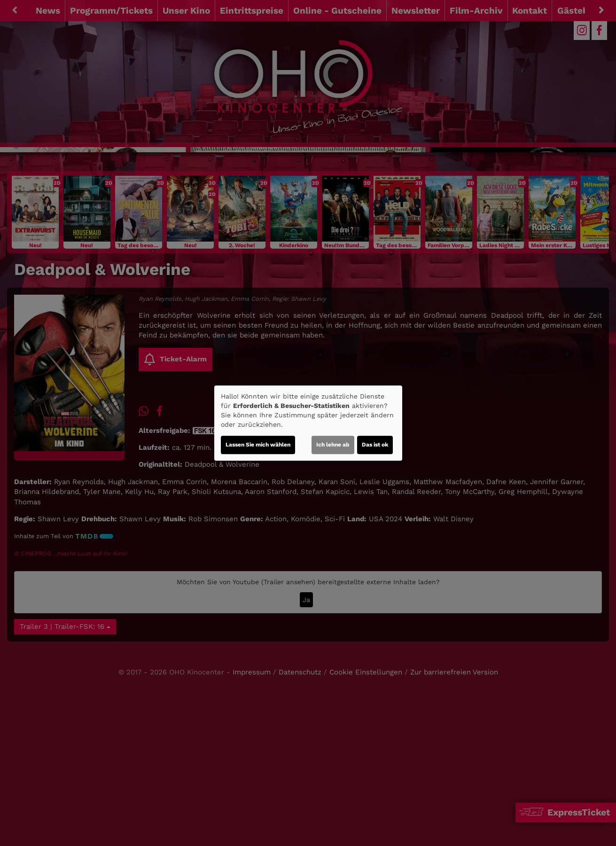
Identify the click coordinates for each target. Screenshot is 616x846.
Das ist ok (375, 445)
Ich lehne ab (333, 445)
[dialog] (308, 423)
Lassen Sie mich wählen (258, 445)
